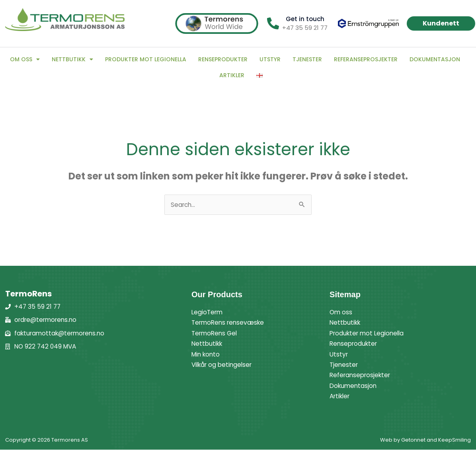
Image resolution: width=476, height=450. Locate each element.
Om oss (25, 59)
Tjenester (307, 59)
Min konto (207, 355)
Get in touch (305, 19)
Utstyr (270, 59)
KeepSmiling (455, 440)
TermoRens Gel (216, 334)
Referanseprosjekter (366, 59)
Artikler (232, 75)
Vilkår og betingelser (224, 365)
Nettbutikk (72, 59)
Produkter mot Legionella (146, 59)
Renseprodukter (223, 59)
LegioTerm (208, 313)
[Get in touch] (273, 23)
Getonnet (413, 440)
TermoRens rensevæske (230, 323)
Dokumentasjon (435, 59)
